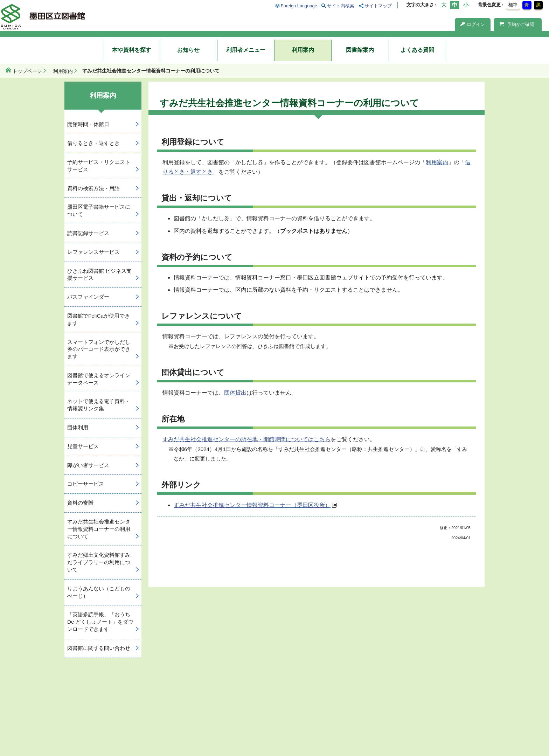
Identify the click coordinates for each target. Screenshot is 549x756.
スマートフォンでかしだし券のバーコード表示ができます (99, 349)
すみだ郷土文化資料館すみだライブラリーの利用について (99, 562)
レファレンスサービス (93, 252)
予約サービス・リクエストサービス (99, 166)
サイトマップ (378, 6)
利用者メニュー (246, 50)
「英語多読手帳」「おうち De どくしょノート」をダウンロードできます (100, 622)
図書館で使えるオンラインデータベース (99, 379)
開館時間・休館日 (88, 124)
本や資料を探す (132, 50)
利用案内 (303, 50)
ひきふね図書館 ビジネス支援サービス (99, 275)
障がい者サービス (88, 465)
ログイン (473, 24)
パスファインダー (88, 297)
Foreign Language (299, 6)
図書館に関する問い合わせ (99, 648)
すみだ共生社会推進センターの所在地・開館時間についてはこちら (246, 439)
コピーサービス (86, 484)
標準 (513, 5)
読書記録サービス (88, 233)
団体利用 (78, 427)
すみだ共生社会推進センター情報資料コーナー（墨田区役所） (252, 505)
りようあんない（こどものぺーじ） (99, 592)
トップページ (27, 71)
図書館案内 (360, 50)
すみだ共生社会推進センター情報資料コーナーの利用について (99, 529)
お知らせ (188, 50)
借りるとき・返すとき (93, 143)
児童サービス (83, 446)
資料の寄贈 (80, 503)
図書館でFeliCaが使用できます (99, 319)
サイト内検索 (341, 6)
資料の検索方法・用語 (93, 188)
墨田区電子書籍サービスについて (99, 210)
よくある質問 (417, 50)
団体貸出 (235, 393)
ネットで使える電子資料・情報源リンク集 (99, 405)
